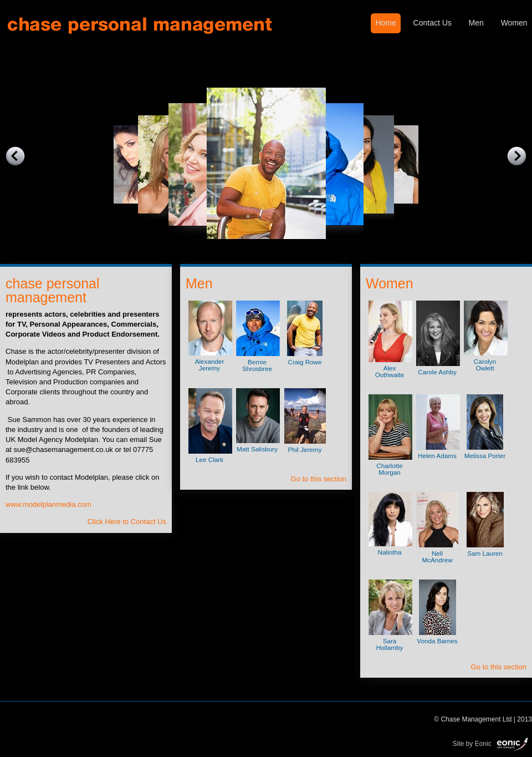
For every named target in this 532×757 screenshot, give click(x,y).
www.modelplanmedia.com (48, 504)
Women (514, 23)
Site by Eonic (472, 743)
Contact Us (433, 23)
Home (385, 23)
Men (476, 23)
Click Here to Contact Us (127, 522)
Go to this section (319, 479)
